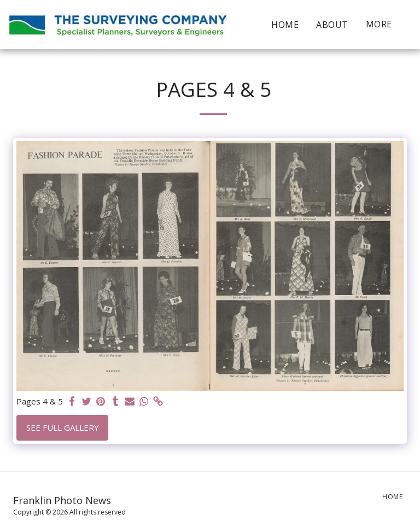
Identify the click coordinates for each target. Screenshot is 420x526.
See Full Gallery (63, 427)
